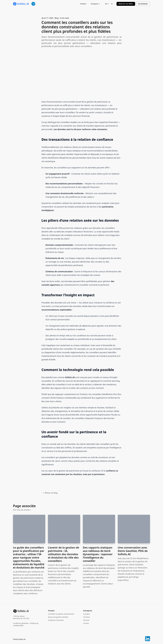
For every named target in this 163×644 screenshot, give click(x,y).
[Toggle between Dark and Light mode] (112, 4)
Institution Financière (56, 620)
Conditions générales (21, 623)
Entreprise (95, 4)
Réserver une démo (126, 4)
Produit (84, 4)
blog (57, 18)
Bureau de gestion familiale (58, 617)
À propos (87, 614)
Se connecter (143, 4)
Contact (86, 623)
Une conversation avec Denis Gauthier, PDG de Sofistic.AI (133, 551)
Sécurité (86, 620)
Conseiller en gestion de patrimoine (61, 614)
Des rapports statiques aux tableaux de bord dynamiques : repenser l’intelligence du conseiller (98, 554)
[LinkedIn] (148, 638)
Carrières (87, 617)
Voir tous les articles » (22, 510)
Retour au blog (50, 493)
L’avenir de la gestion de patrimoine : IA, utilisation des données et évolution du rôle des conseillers (63, 554)
